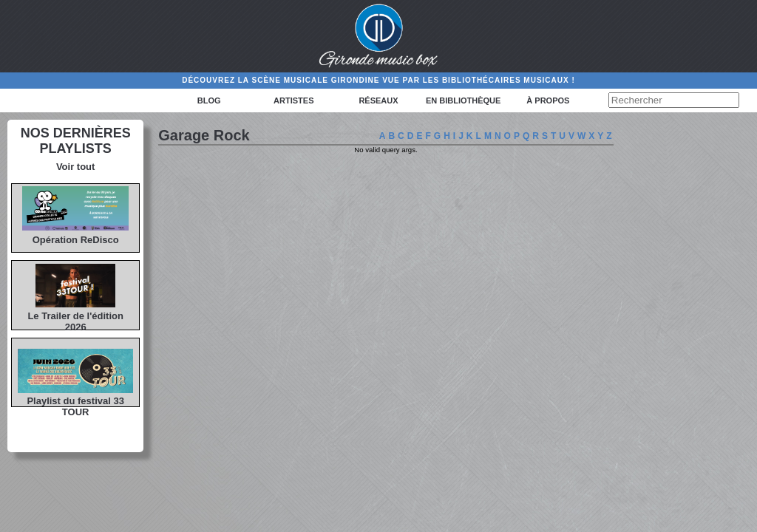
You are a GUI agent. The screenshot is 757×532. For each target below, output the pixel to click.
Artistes (293, 100)
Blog (209, 100)
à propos (548, 100)
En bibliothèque (463, 100)
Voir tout (75, 167)
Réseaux (378, 100)
